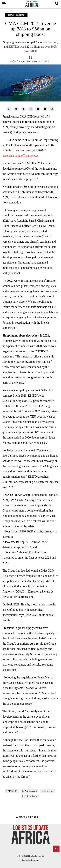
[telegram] (38, 109)
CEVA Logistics (29, 791)
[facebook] (23, 109)
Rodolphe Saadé (30, 796)
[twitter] (16, 109)
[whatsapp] (31, 109)
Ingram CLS (47, 791)
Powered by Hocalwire (30, 860)
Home (11, 15)
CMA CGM (12, 791)
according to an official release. (21, 156)
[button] (30, 58)
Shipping (20, 15)
